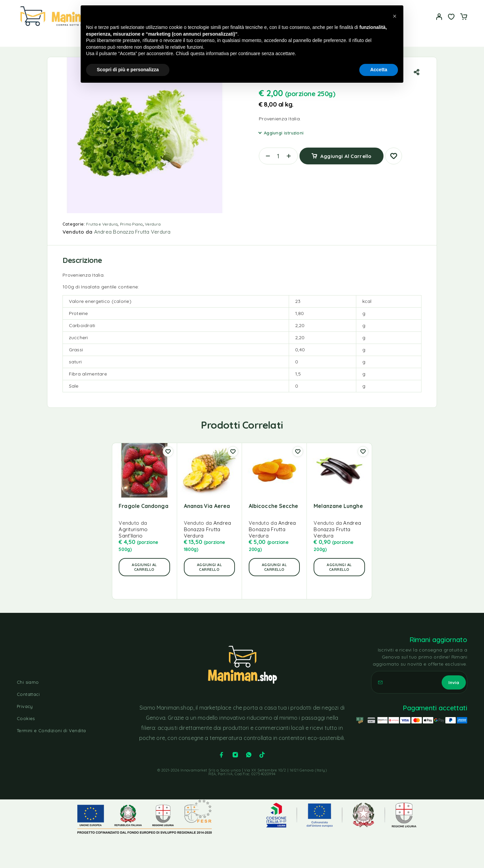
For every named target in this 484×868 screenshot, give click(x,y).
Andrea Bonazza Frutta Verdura (132, 232)
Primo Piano (131, 224)
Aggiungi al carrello (346, 153)
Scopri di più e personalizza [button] (128, 70)
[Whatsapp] (249, 755)
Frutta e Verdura (102, 224)
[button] (144, 567)
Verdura (153, 224)
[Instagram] (235, 755)
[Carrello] (463, 17)
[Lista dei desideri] (451, 17)
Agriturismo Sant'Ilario (133, 532)
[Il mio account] (439, 17)
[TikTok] (262, 755)
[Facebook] (221, 755)
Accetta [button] (379, 70)
